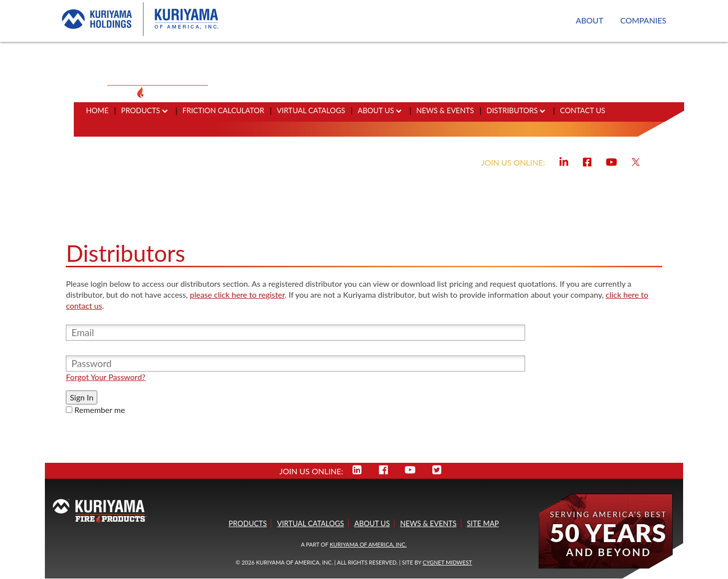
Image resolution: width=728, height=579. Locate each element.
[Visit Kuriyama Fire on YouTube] (612, 161)
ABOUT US (380, 110)
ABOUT (590, 20)
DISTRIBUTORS (516, 110)
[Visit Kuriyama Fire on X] (636, 161)
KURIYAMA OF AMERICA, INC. (368, 544)
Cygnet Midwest (448, 562)
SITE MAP (483, 523)
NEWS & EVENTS (445, 110)
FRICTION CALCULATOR (223, 110)
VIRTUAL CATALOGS (311, 110)
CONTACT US (583, 110)
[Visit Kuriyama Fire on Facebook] (587, 161)
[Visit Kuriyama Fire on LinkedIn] (564, 161)
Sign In (82, 397)
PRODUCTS (145, 110)
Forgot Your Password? (106, 377)
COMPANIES (643, 20)
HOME (97, 110)
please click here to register (237, 294)
